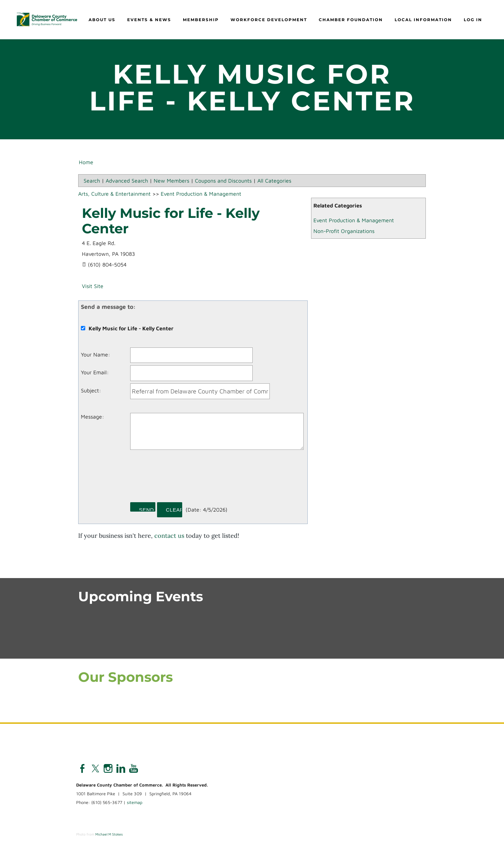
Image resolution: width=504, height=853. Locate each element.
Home (86, 163)
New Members (171, 182)
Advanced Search (127, 182)
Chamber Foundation (351, 20)
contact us (169, 537)
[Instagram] (108, 770)
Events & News (149, 20)
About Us (102, 20)
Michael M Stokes (109, 835)
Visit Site (93, 287)
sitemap (135, 804)
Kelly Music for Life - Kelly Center (171, 222)
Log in (473, 20)
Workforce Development (269, 20)
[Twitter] (95, 770)
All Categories (274, 182)
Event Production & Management (354, 221)
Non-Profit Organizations (344, 232)
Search (92, 182)
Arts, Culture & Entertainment (114, 195)
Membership (201, 20)
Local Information (423, 20)
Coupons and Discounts (223, 182)
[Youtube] (134, 770)
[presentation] (181, 479)
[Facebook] (83, 770)
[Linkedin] (121, 770)
